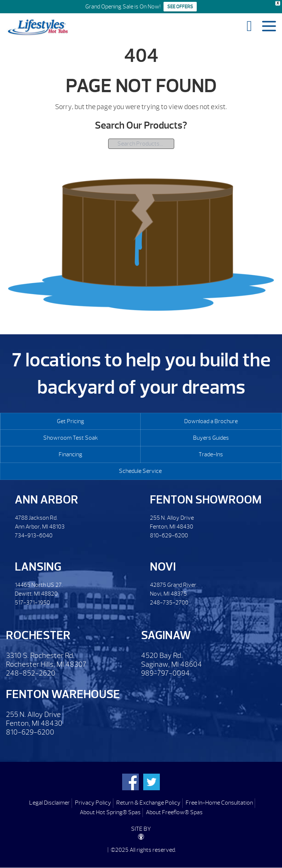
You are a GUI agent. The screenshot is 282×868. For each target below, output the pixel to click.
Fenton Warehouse (63, 694)
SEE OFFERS (180, 7)
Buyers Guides (211, 438)
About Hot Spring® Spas (110, 812)
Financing (70, 454)
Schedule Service (140, 471)
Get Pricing (70, 421)
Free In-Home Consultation (219, 803)
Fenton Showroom (206, 500)
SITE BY (141, 832)
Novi (163, 567)
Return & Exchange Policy (148, 803)
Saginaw (166, 635)
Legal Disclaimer (49, 803)
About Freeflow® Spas (174, 812)
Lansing (38, 567)
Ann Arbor (47, 500)
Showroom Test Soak (70, 438)
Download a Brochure (211, 421)
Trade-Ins (211, 454)
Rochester (38, 635)
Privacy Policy (93, 803)
